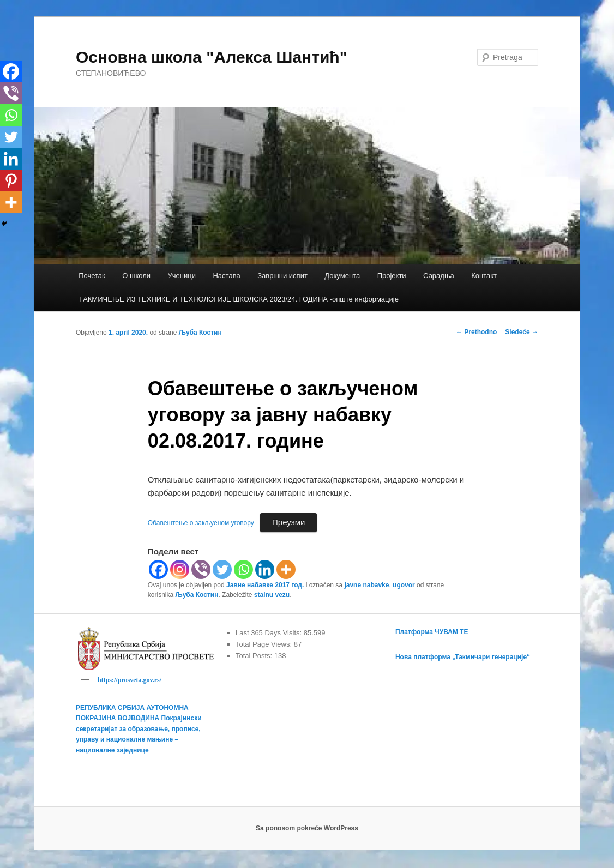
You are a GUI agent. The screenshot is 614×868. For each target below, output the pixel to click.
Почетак (92, 276)
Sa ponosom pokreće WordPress (307, 830)
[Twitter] (222, 569)
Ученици (182, 276)
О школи (136, 276)
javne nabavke (366, 585)
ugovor (404, 585)
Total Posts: (255, 656)
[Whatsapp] (243, 569)
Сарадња (439, 276)
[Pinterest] (11, 180)
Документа (342, 276)
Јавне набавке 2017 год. (265, 585)
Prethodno (476, 332)
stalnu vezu (272, 595)
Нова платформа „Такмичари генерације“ (463, 657)
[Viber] (201, 569)
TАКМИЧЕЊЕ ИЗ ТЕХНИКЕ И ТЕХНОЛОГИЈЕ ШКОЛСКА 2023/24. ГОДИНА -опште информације (239, 299)
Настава (226, 276)
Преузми (288, 522)
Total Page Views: (265, 644)
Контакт (484, 276)
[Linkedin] (265, 569)
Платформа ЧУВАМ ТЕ (432, 632)
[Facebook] (158, 569)
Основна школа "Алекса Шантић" (212, 57)
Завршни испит (282, 276)
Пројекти (392, 276)
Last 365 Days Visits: (270, 633)
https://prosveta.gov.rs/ (130, 680)
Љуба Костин (200, 333)
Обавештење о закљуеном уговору (201, 523)
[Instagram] (180, 569)
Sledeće (522, 332)
